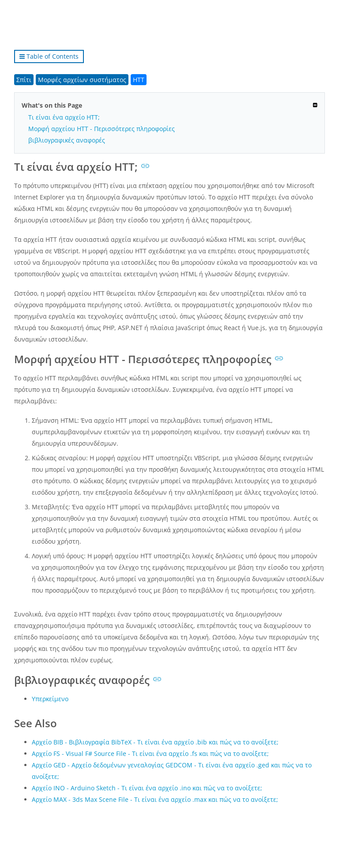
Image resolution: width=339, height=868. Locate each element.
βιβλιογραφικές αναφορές (67, 140)
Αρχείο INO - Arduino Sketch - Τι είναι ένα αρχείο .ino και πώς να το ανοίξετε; (147, 788)
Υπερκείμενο (50, 699)
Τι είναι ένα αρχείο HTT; (64, 117)
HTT (139, 80)
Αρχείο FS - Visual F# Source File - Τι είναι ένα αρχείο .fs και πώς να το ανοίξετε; (150, 753)
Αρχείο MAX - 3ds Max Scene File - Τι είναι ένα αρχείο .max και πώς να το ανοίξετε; (155, 799)
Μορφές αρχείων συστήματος (82, 80)
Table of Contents (49, 56)
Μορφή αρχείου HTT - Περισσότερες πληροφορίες (102, 129)
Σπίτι (24, 80)
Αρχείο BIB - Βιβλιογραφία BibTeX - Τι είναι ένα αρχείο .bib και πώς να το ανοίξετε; (155, 742)
